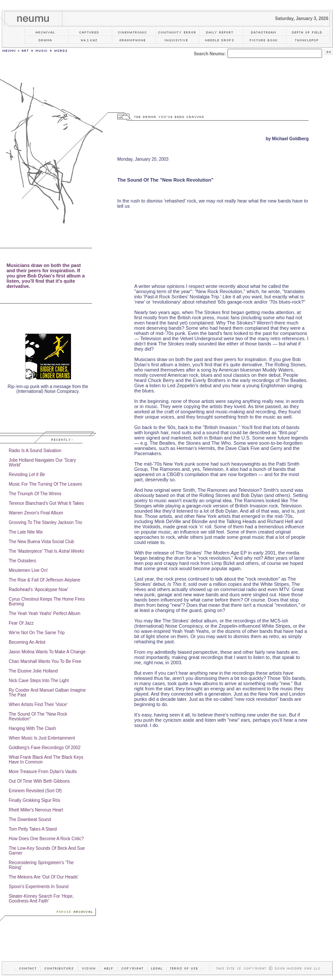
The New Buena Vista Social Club (41, 542)
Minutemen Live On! (28, 570)
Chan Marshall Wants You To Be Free (45, 661)
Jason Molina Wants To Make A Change (47, 652)
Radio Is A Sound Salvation (35, 451)
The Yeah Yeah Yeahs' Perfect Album (44, 613)
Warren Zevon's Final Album (36, 513)
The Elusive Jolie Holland (33, 671)
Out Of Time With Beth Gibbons (39, 781)
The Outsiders (22, 561)
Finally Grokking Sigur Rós (34, 800)
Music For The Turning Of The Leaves (45, 484)
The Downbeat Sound (30, 819)
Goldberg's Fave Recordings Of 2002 (45, 748)
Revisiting (27, 475)
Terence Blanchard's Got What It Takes (46, 503)
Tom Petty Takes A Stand (33, 829)
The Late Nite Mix (26, 532)
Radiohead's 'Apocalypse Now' (38, 590)
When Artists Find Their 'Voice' (38, 705)
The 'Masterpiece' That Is (46, 551)
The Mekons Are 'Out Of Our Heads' (44, 877)
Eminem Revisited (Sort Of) (35, 791)
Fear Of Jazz (21, 623)
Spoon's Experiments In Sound (39, 887)
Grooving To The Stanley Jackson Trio (46, 522)
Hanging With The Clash (32, 728)
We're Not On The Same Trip (37, 633)
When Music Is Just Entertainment (42, 738)
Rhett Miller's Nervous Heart (36, 810)
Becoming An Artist (27, 642)
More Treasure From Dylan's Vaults (43, 772)
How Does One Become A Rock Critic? (46, 839)
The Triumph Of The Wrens (35, 494)
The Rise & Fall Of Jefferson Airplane (44, 580)
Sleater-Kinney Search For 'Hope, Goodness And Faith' (41, 899)
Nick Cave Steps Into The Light (39, 681)
